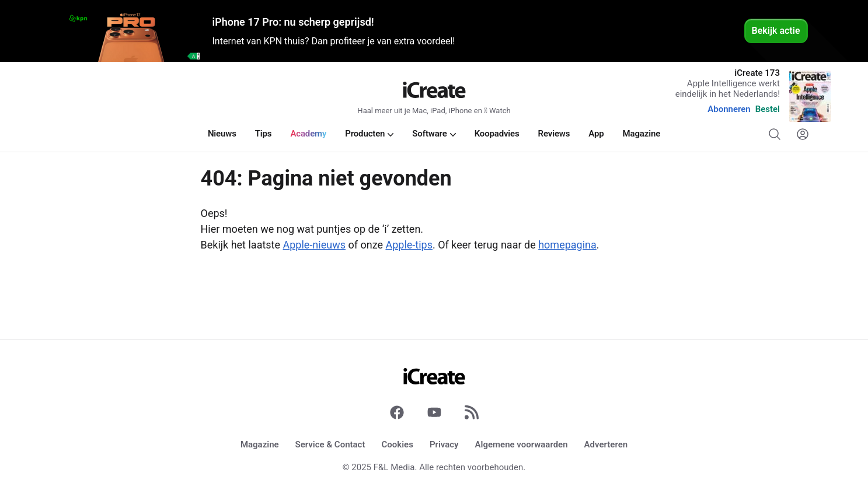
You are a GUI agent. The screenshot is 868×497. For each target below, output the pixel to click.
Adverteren (606, 444)
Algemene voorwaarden (522, 444)
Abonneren (729, 109)
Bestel (768, 109)
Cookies (397, 444)
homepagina (567, 245)
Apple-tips (409, 245)
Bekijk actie (776, 31)
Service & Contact (330, 444)
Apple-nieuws (314, 245)
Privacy (444, 444)
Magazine (260, 444)
